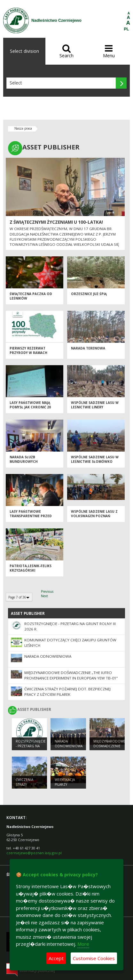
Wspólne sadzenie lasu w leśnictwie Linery (95, 405)
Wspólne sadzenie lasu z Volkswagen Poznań (94, 514)
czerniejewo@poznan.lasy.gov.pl (34, 853)
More (83, 944)
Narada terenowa (88, 348)
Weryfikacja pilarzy (65, 782)
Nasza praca (23, 128)
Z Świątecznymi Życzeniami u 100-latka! (56, 222)
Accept (56, 958)
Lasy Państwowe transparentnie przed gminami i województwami (34, 516)
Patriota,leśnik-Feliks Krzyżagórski (31, 568)
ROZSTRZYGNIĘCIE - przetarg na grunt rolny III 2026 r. (31, 748)
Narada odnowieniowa (48, 656)
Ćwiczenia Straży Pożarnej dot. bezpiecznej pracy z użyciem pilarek (67, 692)
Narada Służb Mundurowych (24, 459)
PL (127, 29)
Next (44, 596)
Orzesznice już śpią (89, 294)
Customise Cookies (94, 958)
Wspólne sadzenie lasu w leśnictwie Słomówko (95, 459)
